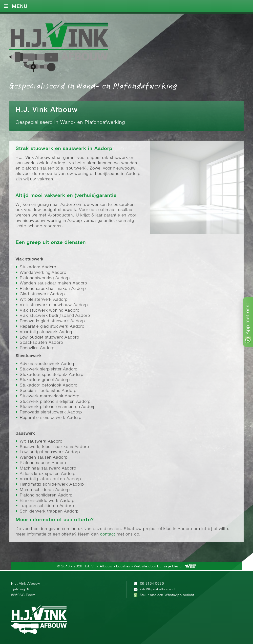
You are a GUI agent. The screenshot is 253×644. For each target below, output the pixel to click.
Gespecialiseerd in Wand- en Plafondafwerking (93, 86)
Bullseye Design (170, 567)
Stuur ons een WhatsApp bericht (167, 595)
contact (108, 534)
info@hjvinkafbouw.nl (158, 590)
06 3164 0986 (152, 584)
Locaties (123, 567)
